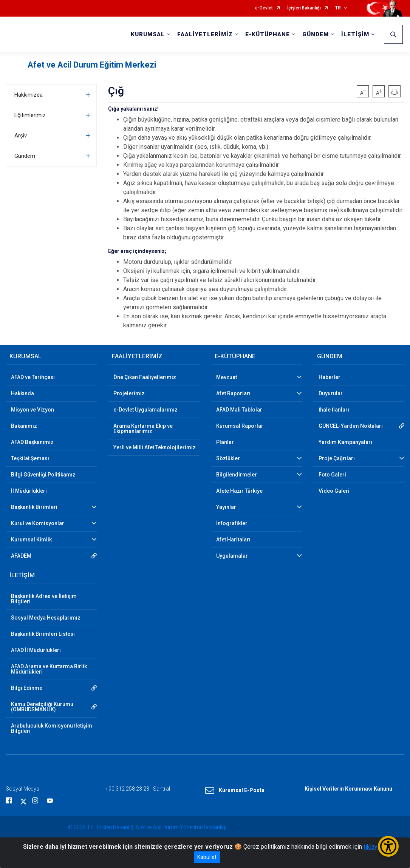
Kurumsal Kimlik (31, 540)
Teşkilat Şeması (30, 458)
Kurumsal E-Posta (235, 791)
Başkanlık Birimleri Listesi (43, 634)
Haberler (330, 377)
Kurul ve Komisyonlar (38, 523)
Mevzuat (227, 377)
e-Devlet (264, 8)
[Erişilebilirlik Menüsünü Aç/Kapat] (388, 846)
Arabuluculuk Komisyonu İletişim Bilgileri (52, 728)
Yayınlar (226, 507)
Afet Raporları (233, 393)
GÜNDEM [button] (316, 34)
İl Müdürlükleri (29, 491)
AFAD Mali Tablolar (239, 410)
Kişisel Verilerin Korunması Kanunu (348, 789)
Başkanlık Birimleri (34, 507)
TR (338, 8)
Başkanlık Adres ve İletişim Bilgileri (44, 599)
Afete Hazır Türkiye (239, 491)
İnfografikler (232, 523)
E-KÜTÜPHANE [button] (268, 34)
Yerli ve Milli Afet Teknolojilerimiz (155, 447)
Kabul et (207, 857)
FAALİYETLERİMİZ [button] (205, 34)
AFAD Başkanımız (32, 442)
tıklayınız (375, 847)
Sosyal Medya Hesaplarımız (46, 618)
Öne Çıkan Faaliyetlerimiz (145, 377)
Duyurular (331, 393)
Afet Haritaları (233, 540)
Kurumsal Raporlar (240, 426)
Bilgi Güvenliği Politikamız (43, 475)
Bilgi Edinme (27, 688)
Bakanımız (24, 426)
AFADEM (21, 556)
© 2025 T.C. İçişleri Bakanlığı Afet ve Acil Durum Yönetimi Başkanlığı (147, 827)
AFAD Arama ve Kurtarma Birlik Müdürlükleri (49, 669)
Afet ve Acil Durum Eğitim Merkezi (92, 65)
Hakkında (22, 393)
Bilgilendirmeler (237, 475)
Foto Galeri (332, 475)
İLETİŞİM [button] (355, 34)
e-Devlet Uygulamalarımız (145, 410)
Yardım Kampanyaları (345, 442)
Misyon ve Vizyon (32, 410)
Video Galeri (334, 491)
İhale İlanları (334, 410)
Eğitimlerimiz (30, 115)
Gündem (25, 156)
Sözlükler (228, 458)
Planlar (225, 442)
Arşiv (21, 136)
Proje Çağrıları (337, 458)
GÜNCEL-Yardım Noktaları (351, 426)
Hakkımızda (29, 95)
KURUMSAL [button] (148, 34)
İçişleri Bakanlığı (304, 8)
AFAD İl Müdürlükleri (36, 650)
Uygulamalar (232, 556)
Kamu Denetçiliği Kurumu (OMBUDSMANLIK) (42, 707)
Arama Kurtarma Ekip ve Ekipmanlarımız (143, 429)
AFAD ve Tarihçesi (33, 377)
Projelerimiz (129, 393)
